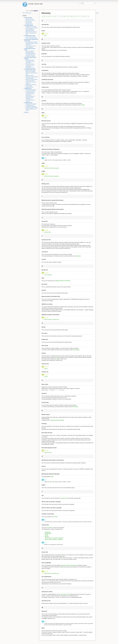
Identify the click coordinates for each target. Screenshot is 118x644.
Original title (47, 532)
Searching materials (29, 25)
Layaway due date (48, 453)
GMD (52, 477)
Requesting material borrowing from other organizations (30, 61)
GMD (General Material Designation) (52, 168)
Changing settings (28, 103)
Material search (29, 23)
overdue (83, 105)
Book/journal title (48, 232)
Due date (79, 256)
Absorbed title (48, 534)
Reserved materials (30, 76)
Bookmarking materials (30, 56)
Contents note (64, 498)
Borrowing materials (30, 51)
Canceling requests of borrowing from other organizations (30, 94)
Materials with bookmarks (31, 85)
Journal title (55, 517)
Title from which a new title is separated (54, 538)
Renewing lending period (31, 90)
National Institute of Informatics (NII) (51, 320)
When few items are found (31, 32)
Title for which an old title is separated (54, 539)
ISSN (69, 594)
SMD (51, 160)
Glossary (26, 112)
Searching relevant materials (32, 42)
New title (47, 537)
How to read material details (31, 38)
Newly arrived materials (31, 72)
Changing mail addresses (31, 106)
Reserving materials (30, 52)
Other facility (75, 407)
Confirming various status (30, 69)
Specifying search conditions (32, 28)
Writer (45, 36)
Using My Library (29, 24)
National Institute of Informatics (63, 281)
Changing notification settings (32, 108)
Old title (46, 535)
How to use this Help (27, 13)
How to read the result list (31, 37)
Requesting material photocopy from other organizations (30, 65)
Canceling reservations (30, 91)
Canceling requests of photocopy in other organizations (30, 97)
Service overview (28, 18)
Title (62, 555)
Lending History (29, 86)
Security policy (29, 21)
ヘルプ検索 (95, 3)
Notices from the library (30, 70)
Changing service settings (31, 104)
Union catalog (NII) (48, 275)
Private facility (76, 350)
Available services (29, 19)
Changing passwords (30, 105)
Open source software (30, 20)
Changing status (28, 88)
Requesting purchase (30, 68)
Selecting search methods (31, 27)
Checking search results (30, 36)
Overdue (46, 369)
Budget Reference (29, 87)
